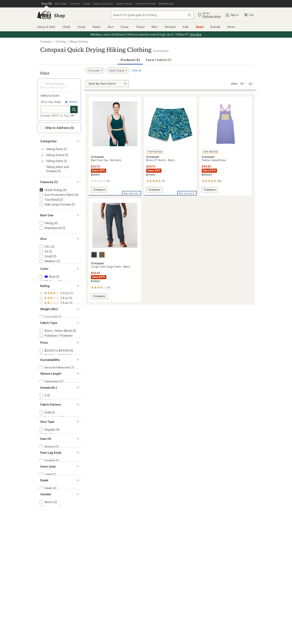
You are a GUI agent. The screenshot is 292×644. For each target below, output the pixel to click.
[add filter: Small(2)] (45, 256)
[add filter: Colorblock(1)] (49, 481)
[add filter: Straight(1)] (47, 542)
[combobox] (152, 15)
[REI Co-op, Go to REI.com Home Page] (44, 15)
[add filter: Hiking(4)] (46, 223)
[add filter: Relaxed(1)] (47, 523)
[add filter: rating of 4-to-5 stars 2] (56, 313)
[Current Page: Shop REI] (47, 4)
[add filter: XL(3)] (44, 271)
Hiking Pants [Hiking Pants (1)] (55, 149)
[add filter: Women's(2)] (48, 603)
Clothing (61, 41)
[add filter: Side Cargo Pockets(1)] (55, 204)
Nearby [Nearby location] (71, 102)
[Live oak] (102, 255)
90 (251, 83)
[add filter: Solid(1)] (45, 476)
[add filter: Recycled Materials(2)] (54, 415)
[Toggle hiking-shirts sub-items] (42, 161)
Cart (249, 15)
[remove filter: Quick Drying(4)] (50, 190)
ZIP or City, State (51, 102)
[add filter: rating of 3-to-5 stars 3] (56, 317)
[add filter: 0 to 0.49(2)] (48, 345)
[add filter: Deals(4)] (45, 579)
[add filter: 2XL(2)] (45, 246)
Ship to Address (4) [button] (57, 128)
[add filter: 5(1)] (43, 453)
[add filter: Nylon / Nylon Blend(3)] (55, 364)
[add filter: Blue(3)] (47, 289)
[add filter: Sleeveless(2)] (49, 434)
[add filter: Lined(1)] (45, 560)
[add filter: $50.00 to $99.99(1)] (54, 397)
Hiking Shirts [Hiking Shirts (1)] (55, 161)
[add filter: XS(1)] (44, 251)
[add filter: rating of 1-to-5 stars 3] (56, 327)
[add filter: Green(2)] (48, 294)
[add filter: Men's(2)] (46, 598)
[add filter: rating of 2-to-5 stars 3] (56, 322)
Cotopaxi (46, 41)
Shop (59, 15)
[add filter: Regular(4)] (47, 500)
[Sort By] (107, 84)
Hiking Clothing (79, 41)
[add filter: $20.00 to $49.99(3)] (54, 392)
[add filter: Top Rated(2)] (49, 199)
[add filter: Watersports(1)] (50, 228)
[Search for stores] (74, 109)
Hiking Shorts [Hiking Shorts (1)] (55, 155)
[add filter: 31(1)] (43, 457)
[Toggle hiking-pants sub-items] (42, 149)
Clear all (136, 70)
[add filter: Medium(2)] (47, 261)
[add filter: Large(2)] (46, 266)
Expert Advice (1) (158, 60)
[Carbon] (94, 255)
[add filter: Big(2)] (44, 504)
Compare (99, 190)
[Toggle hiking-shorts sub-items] (42, 155)
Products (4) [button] (130, 60)
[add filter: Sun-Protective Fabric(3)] (57, 195)
